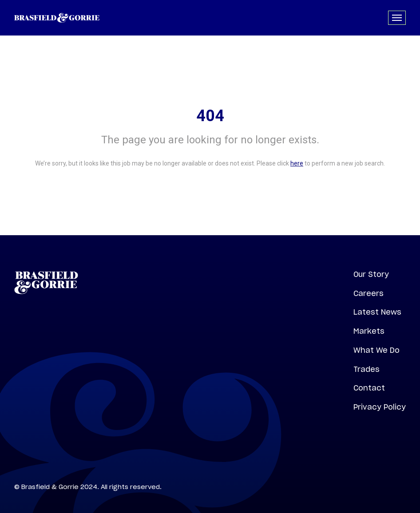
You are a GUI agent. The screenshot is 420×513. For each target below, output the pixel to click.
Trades (367, 369)
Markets (369, 331)
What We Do (376, 350)
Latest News (377, 312)
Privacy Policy (380, 407)
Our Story (371, 274)
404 (210, 116)
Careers (368, 293)
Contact (369, 388)
